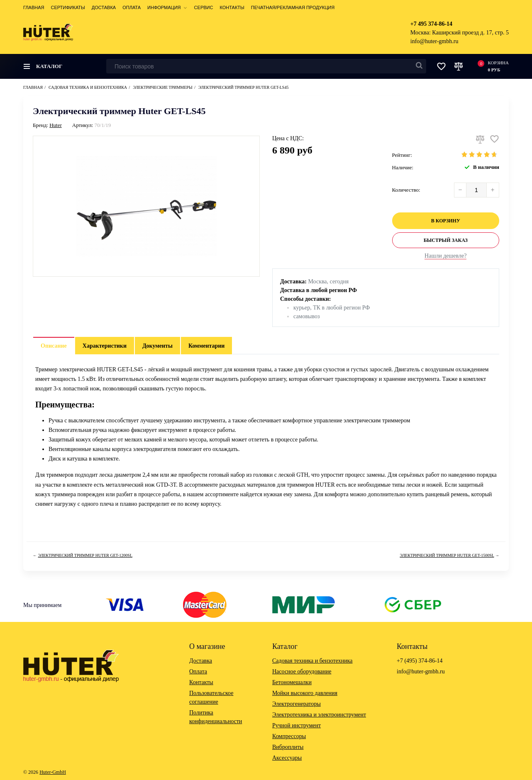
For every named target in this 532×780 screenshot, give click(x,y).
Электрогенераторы (297, 704)
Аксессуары (287, 758)
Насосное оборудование (302, 672)
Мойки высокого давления (305, 693)
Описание (54, 346)
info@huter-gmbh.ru (434, 41)
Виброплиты (288, 747)
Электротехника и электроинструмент (319, 715)
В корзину (446, 221)
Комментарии (207, 346)
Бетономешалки (292, 682)
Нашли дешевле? (445, 256)
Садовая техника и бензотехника (312, 661)
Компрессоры (289, 736)
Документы (157, 346)
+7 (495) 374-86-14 (420, 661)
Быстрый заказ (446, 240)
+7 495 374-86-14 (431, 24)
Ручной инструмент (297, 725)
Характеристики (105, 346)
